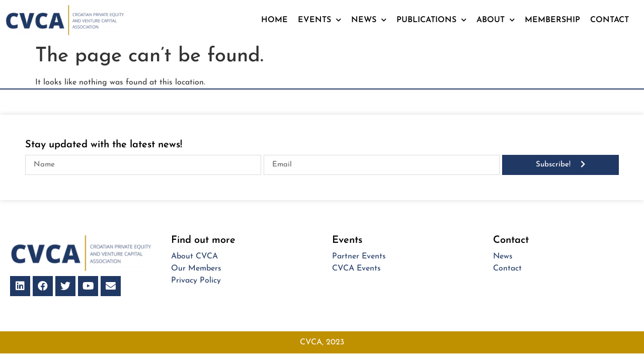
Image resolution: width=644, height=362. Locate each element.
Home (274, 20)
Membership (552, 20)
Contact (610, 20)
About (496, 20)
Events (319, 20)
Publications (431, 20)
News (369, 20)
